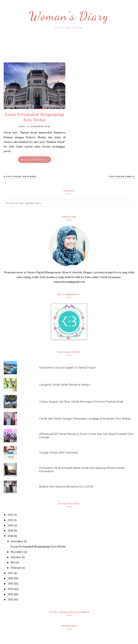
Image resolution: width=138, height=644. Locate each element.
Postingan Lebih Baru (21, 176)
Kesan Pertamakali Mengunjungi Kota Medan (38, 546)
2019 (10, 531)
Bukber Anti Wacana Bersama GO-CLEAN (66, 487)
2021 (10, 520)
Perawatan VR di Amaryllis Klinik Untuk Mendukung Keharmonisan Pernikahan (82, 470)
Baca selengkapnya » (34, 160)
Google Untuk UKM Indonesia (58, 453)
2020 (11, 525)
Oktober (16, 557)
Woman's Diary (69, 16)
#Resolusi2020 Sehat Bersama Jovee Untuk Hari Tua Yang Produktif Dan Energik (86, 436)
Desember (17, 541)
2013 (10, 594)
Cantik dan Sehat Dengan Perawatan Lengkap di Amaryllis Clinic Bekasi (85, 419)
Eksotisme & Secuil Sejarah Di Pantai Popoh (67, 368)
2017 (10, 573)
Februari (16, 568)
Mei (13, 562)
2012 (10, 599)
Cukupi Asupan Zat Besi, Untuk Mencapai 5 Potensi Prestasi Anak (81, 402)
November (17, 552)
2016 (10, 578)
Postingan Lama (121, 176)
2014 (10, 589)
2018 (10, 536)
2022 (10, 515)
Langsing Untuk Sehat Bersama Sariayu (65, 385)
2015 (10, 584)
